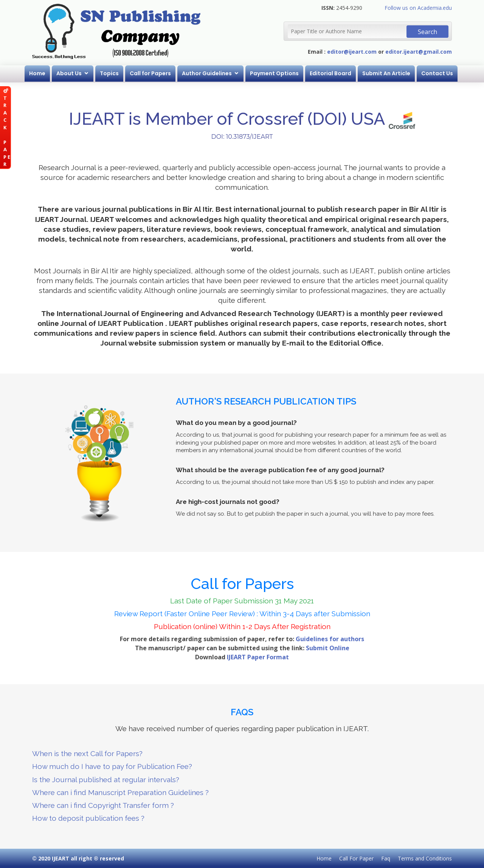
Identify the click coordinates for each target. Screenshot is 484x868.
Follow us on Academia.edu (418, 8)
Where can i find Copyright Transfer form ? (103, 805)
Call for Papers (150, 73)
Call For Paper (356, 858)
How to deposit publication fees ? (88, 818)
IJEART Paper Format (258, 657)
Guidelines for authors (330, 639)
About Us (69, 73)
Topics (109, 73)
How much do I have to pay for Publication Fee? (112, 766)
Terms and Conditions (425, 858)
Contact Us (437, 73)
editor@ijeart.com (352, 52)
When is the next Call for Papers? (87, 753)
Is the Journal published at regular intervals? (106, 780)
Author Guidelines (207, 73)
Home (37, 73)
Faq (386, 858)
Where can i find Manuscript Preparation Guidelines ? (120, 792)
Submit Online (328, 648)
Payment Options (274, 73)
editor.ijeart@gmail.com (419, 52)
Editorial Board (330, 73)
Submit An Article (386, 73)
